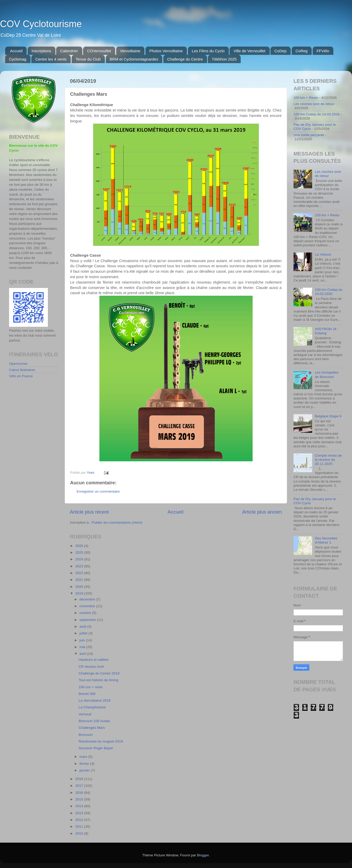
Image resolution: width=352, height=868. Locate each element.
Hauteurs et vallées (94, 660)
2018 (80, 779)
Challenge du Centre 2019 (99, 673)
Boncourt (86, 735)
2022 (80, 573)
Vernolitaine (130, 51)
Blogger (203, 855)
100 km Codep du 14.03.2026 (317, 114)
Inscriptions (41, 51)
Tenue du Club (88, 59)
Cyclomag (18, 59)
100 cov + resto (91, 687)
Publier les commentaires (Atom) (117, 522)
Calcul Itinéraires (22, 370)
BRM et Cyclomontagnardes (134, 59)
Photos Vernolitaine (166, 51)
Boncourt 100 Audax (94, 721)
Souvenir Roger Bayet (96, 748)
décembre (88, 599)
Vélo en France (21, 376)
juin (83, 640)
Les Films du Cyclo (208, 51)
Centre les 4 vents (51, 59)
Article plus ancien (262, 512)
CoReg (302, 51)
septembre (88, 620)
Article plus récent (89, 512)
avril (83, 654)
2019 (80, 593)
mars (84, 757)
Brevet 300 (87, 694)
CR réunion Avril (91, 667)
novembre (88, 606)
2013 (80, 813)
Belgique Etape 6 (328, 416)
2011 (80, 826)
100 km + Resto (306, 98)
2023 (80, 566)
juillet (84, 633)
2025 (80, 552)
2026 (80, 546)
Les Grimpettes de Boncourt (327, 374)
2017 (80, 786)
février (85, 764)
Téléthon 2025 (224, 59)
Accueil (16, 51)
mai (83, 647)
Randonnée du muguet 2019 (101, 741)
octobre (86, 613)
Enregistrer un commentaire (98, 491)
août (83, 626)
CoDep (280, 51)
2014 (80, 806)
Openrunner (18, 364)
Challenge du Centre (185, 59)
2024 (80, 559)
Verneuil (85, 714)
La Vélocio (323, 254)
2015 (80, 799)
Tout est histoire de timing (98, 680)
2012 (80, 820)
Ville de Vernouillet (249, 51)
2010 (80, 833)
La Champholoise (92, 707)
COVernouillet (99, 51)
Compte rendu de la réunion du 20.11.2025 (328, 460)
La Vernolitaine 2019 (95, 700)
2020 (80, 587)
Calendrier (69, 51)
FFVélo (323, 51)
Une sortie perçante (309, 135)
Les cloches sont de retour (314, 104)
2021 (80, 580)
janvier (85, 770)
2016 (80, 793)
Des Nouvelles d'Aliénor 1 (326, 540)
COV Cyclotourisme (41, 24)
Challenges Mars (92, 728)
